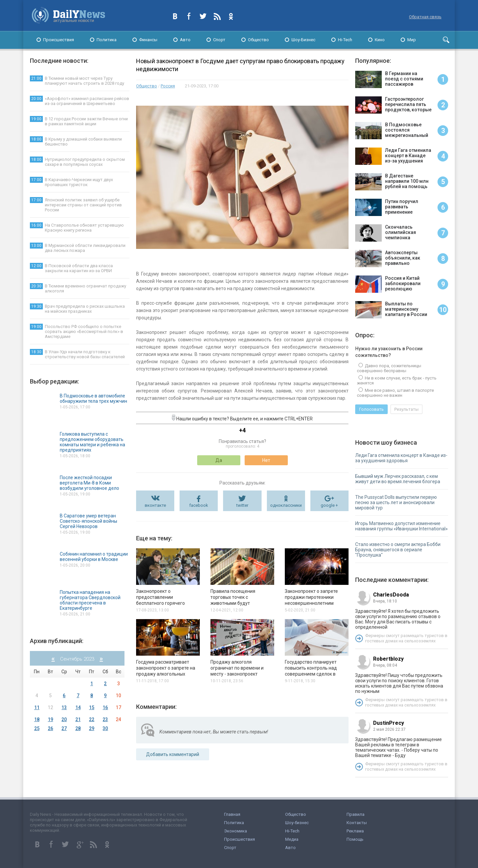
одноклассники (286, 505)
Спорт (219, 40)
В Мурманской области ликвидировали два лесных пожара (78, 248)
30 (105, 728)
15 (92, 707)
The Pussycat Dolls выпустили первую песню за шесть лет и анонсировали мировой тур (396, 502)
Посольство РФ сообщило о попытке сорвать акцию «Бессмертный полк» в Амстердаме (77, 331)
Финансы (148, 40)
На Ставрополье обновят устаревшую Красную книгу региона (77, 227)
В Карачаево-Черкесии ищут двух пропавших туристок (71, 182)
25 (37, 728)
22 (92, 719)
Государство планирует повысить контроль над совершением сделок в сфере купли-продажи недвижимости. (311, 674)
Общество (258, 40)
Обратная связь (425, 17)
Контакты (357, 823)
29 (92, 728)
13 (64, 707)
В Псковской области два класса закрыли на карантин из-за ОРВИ (71, 268)
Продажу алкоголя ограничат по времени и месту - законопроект (237, 668)
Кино (380, 40)
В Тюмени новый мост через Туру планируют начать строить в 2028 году (77, 81)
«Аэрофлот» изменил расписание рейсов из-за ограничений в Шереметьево (80, 101)
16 (105, 707)
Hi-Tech (345, 40)
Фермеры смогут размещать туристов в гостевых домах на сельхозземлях (406, 638)
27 (64, 728)
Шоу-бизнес (297, 823)
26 (50, 728)
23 (105, 719)
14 (78, 707)
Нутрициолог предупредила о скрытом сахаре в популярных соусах (77, 162)
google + (329, 505)
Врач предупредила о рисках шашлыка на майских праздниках (77, 309)
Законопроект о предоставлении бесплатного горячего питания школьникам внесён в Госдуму (168, 603)
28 (78, 728)
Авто (185, 40)
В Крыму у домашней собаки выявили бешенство (76, 141)
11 (37, 707)
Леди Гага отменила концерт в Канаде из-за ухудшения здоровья (401, 458)
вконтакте (155, 505)
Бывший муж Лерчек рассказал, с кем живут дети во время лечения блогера (398, 479)
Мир (412, 40)
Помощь (355, 839)
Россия (168, 86)
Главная (232, 814)
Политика (107, 40)
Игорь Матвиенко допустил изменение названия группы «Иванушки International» (401, 526)
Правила (356, 814)
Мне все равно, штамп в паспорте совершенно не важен (395, 393)
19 (50, 719)
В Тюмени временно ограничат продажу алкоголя (78, 288)
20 (64, 719)
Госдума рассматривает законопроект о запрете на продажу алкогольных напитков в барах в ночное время (166, 674)
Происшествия (59, 40)
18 (37, 719)
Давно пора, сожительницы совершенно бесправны (389, 368)
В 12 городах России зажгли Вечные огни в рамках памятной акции (79, 121)
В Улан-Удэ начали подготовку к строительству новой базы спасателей (77, 354)
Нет (266, 460)
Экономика (236, 831)
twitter (242, 505)
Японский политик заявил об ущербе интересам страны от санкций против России (76, 205)
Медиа (292, 839)
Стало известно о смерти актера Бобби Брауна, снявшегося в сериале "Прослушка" (398, 550)
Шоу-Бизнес (303, 40)
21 (78, 719)
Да (219, 460)
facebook (199, 505)
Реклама (355, 831)
